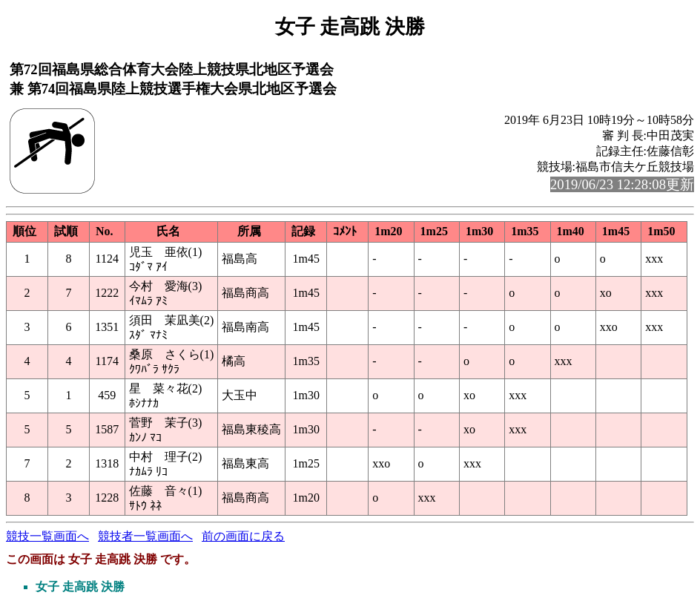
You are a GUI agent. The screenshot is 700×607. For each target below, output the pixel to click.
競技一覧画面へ (47, 536)
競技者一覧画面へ (145, 536)
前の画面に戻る (243, 536)
